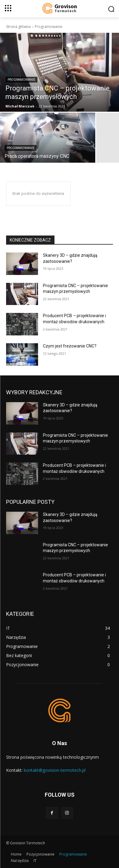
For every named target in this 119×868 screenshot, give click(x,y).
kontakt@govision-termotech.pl (55, 770)
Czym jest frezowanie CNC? (70, 346)
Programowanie (21, 80)
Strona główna (18, 27)
